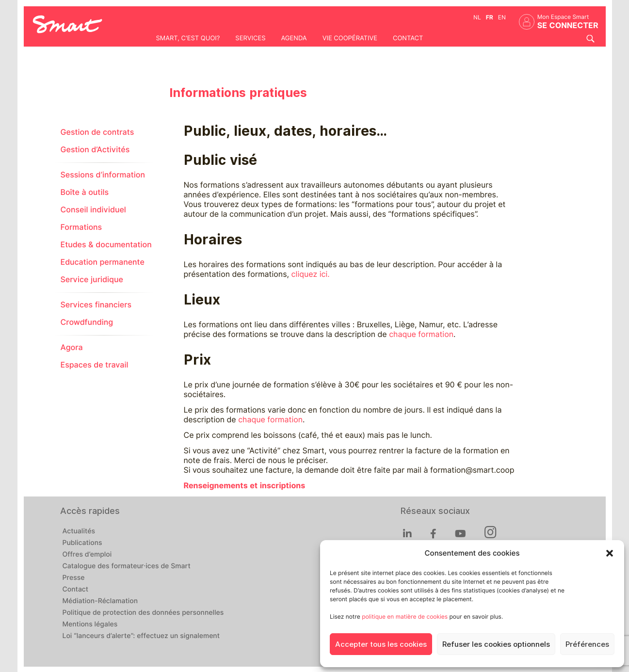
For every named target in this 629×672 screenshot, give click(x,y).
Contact (408, 38)
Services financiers (96, 305)
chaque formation (421, 334)
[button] (610, 553)
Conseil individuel (93, 210)
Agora (72, 347)
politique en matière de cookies (405, 616)
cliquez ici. (310, 274)
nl (477, 17)
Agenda (294, 38)
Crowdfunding (87, 322)
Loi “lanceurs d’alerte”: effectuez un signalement (141, 636)
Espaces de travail (95, 365)
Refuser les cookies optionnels (496, 644)
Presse (74, 578)
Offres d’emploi (87, 555)
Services (250, 38)
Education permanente (103, 262)
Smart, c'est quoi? (188, 38)
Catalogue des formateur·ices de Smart (127, 566)
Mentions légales (90, 624)
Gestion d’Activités (95, 150)
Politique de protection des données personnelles (143, 613)
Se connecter (568, 25)
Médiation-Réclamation (100, 601)
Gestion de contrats (97, 132)
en (502, 17)
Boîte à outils (85, 192)
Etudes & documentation (106, 245)
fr (490, 17)
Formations (81, 227)
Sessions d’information (103, 175)
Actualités (79, 531)
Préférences (587, 644)
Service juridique (92, 280)
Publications (82, 543)
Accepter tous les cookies (381, 644)
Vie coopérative (350, 38)
